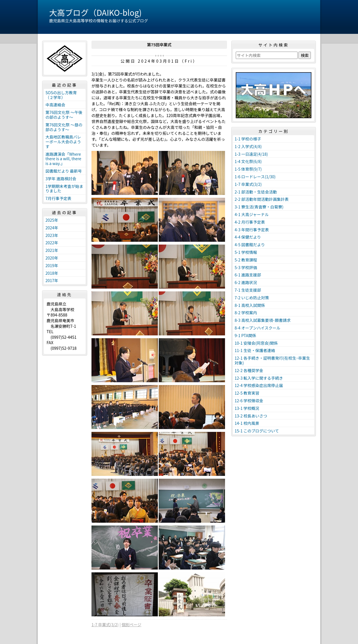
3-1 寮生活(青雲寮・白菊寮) (259, 207)
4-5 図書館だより (250, 245)
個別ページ (132, 625)
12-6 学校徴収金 (249, 401)
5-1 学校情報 (246, 252)
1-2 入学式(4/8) (248, 146)
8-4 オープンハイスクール (257, 328)
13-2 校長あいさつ (251, 416)
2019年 (52, 265)
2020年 (52, 258)
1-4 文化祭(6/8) (248, 161)
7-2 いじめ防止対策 (252, 298)
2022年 (52, 243)
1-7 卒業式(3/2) (105, 625)
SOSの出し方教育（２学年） (61, 95)
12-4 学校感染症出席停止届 (259, 385)
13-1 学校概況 (247, 408)
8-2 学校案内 (246, 313)
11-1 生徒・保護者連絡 (255, 350)
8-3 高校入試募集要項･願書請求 (263, 320)
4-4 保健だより (248, 237)
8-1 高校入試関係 (250, 305)
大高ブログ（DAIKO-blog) (95, 12)
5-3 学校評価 (246, 267)
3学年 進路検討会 (61, 179)
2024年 (52, 228)
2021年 (52, 250)
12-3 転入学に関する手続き (259, 378)
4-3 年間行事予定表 (252, 230)
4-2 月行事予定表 (250, 222)
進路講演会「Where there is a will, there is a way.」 (63, 159)
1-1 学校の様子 (248, 139)
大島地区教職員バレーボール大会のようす (63, 142)
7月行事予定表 (58, 198)
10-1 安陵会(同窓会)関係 (256, 343)
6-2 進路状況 (246, 282)
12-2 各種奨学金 (249, 370)
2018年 (52, 273)
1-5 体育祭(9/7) (248, 169)
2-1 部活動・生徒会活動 (256, 192)
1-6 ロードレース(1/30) (255, 177)
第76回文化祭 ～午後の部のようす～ (64, 115)
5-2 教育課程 (246, 260)
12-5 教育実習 (247, 393)
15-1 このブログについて (257, 431)
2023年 (52, 235)
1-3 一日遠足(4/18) (251, 154)
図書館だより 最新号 (64, 171)
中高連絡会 (55, 105)
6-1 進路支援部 (248, 275)
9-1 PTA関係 (245, 335)
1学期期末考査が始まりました (64, 189)
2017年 (52, 280)
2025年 (52, 220)
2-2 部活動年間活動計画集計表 (262, 199)
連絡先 (65, 294)
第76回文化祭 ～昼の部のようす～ (64, 127)
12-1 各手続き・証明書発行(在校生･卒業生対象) (272, 360)
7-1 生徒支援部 (248, 290)
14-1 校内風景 (247, 423)
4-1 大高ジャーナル (252, 214)
